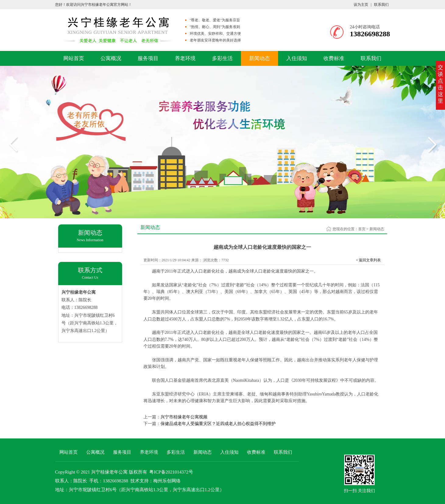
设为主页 (361, 5)
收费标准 (334, 58)
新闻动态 (260, 58)
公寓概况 (111, 58)
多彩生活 (222, 58)
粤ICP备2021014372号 (171, 472)
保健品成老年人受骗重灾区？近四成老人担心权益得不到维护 (218, 424)
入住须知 (297, 58)
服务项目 (148, 58)
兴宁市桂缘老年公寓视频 (184, 417)
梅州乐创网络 (167, 481)
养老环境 (185, 58)
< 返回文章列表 (369, 260)
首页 (362, 229)
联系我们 (381, 5)
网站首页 (74, 58)
